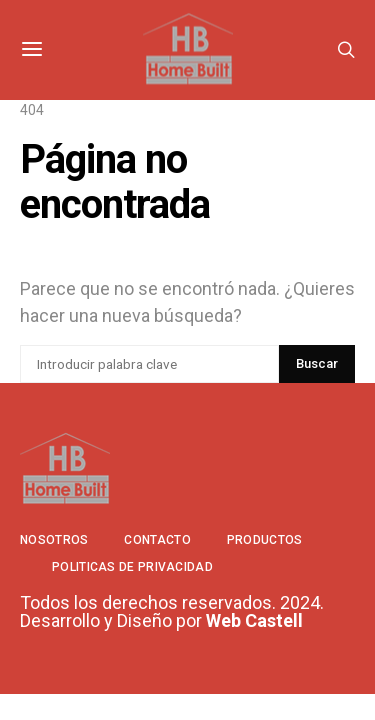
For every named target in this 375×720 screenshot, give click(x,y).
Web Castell (254, 620)
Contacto (157, 540)
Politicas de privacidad (132, 567)
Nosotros (54, 540)
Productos (265, 540)
